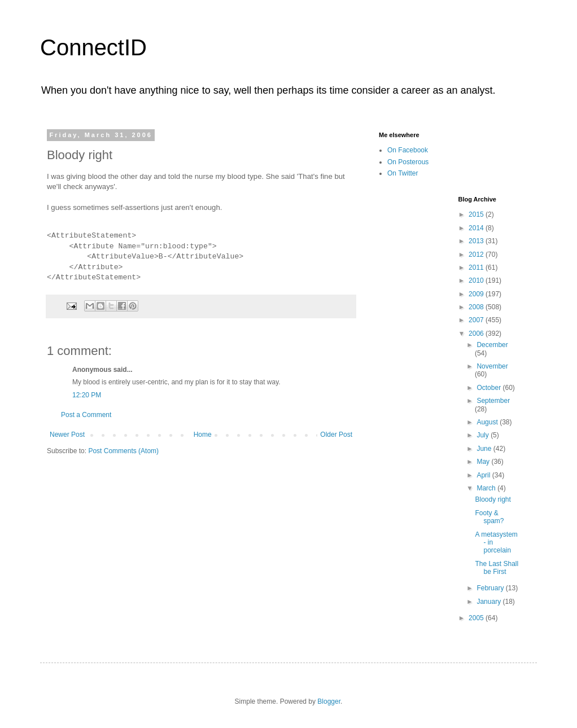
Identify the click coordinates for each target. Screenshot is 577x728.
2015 (477, 214)
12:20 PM (87, 395)
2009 (477, 294)
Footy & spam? (489, 517)
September (493, 401)
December (492, 345)
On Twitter (403, 173)
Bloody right (493, 499)
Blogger (329, 701)
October (489, 388)
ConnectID (93, 47)
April (484, 475)
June (485, 449)
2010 (477, 280)
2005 (477, 618)
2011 (477, 267)
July (484, 435)
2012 (477, 255)
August (488, 422)
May (484, 462)
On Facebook (408, 150)
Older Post (336, 435)
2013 (477, 241)
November (492, 366)
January (489, 602)
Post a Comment (86, 415)
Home (203, 435)
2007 (477, 320)
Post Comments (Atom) (123, 451)
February (491, 588)
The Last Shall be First (497, 568)
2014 (477, 228)
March (487, 488)
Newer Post (67, 435)
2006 (477, 334)
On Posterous (408, 162)
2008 (477, 307)
